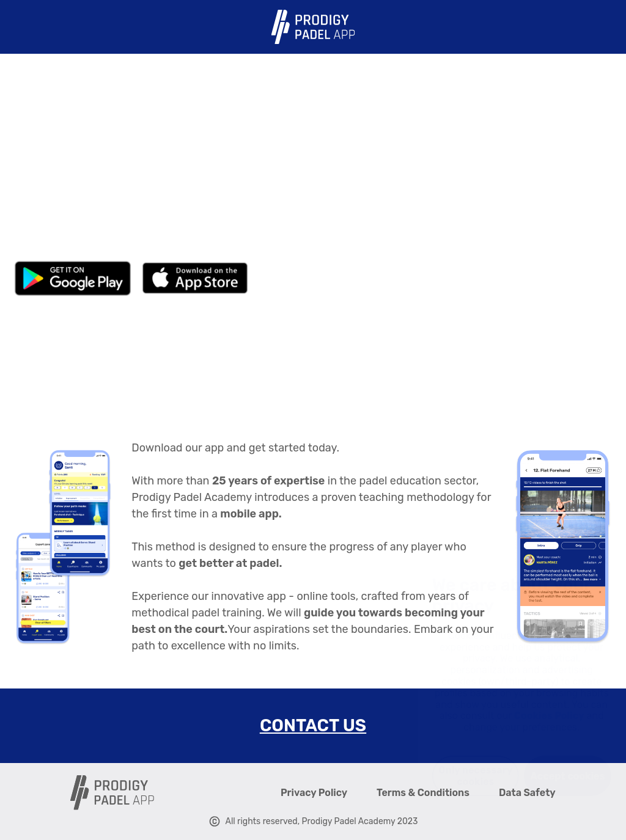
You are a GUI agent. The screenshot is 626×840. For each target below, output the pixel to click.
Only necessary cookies (458, 776)
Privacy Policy (314, 793)
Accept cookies (550, 776)
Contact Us (313, 725)
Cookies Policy (532, 716)
